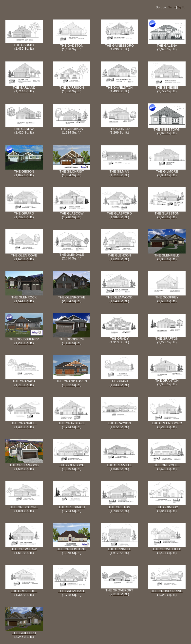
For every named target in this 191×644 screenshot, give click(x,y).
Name (172, 7)
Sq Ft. (181, 7)
